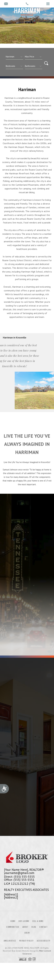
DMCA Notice (10, 941)
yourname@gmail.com (19, 873)
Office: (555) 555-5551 (19, 880)
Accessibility (44, 941)
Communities (13, 927)
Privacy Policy (26, 941)
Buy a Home (24, 921)
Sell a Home (38, 921)
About (25, 927)
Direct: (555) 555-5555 (19, 877)
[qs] (34, 57)
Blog (34, 927)
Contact (43, 927)
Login (27, 933)
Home (13, 921)
